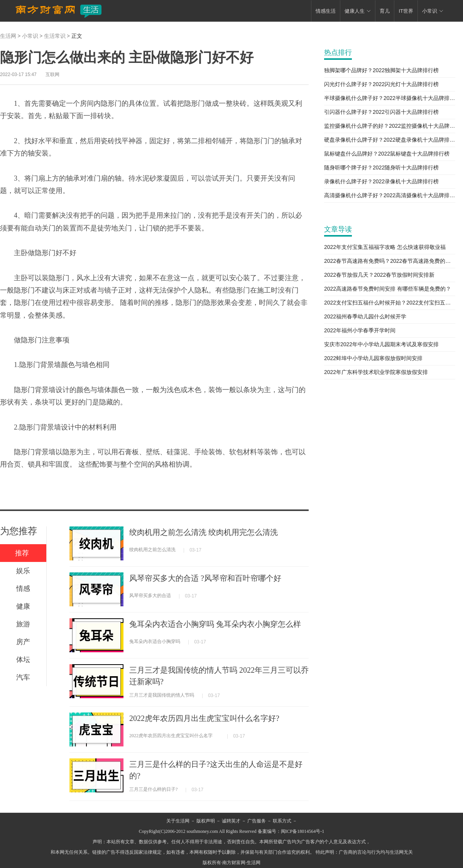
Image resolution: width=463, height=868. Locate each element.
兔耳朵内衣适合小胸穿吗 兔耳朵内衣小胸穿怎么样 (215, 624)
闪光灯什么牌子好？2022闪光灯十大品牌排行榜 (381, 84)
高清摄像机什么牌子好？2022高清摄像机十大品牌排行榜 (390, 195)
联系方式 (282, 821)
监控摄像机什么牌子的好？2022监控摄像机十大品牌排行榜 (390, 126)
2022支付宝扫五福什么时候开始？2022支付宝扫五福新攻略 (390, 303)
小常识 (30, 36)
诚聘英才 (231, 821)
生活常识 (55, 36)
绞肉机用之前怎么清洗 (152, 550)
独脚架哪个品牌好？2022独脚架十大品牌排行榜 (381, 70)
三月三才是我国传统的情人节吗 (162, 695)
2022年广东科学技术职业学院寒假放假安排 (376, 372)
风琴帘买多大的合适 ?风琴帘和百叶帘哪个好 (205, 578)
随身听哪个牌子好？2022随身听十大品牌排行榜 (381, 168)
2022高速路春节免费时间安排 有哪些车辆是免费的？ (388, 289)
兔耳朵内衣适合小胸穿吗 (155, 641)
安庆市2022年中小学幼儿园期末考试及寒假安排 (381, 344)
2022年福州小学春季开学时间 (360, 330)
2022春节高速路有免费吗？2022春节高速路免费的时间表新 (390, 261)
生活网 (8, 36)
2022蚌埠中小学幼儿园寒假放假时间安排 (373, 358)
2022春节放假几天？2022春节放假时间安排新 (379, 275)
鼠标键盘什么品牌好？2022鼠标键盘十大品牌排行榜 (387, 154)
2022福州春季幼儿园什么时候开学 (365, 316)
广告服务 (257, 821)
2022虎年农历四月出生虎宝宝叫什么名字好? (204, 718)
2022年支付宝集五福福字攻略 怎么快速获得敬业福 (385, 247)
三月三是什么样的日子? (153, 789)
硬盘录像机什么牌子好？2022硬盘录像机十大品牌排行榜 (390, 140)
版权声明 (206, 821)
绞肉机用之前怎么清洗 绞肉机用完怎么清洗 (204, 532)
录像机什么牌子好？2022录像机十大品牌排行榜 (381, 181)
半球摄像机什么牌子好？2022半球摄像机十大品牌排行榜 (390, 98)
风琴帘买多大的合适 (150, 596)
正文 (77, 36)
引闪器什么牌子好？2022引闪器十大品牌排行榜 (381, 112)
